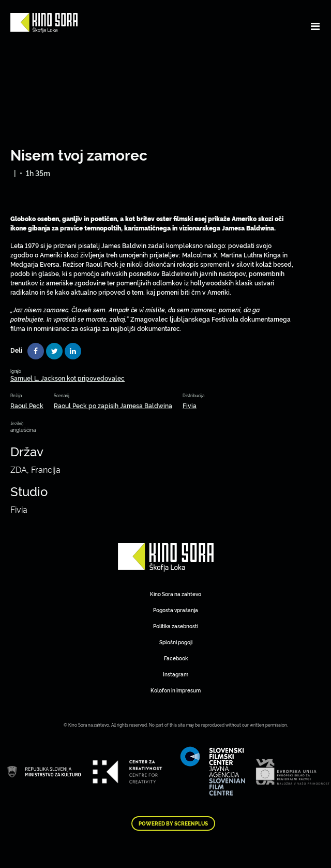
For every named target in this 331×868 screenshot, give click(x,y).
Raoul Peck (27, 405)
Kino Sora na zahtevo (176, 594)
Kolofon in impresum (176, 690)
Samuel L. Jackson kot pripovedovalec (67, 378)
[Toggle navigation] (315, 26)
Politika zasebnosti (176, 626)
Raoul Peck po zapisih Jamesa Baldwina (113, 405)
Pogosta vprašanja (176, 610)
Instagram (176, 674)
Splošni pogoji (176, 642)
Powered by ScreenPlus (173, 823)
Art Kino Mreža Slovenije (166, 557)
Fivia (190, 405)
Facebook (176, 658)
